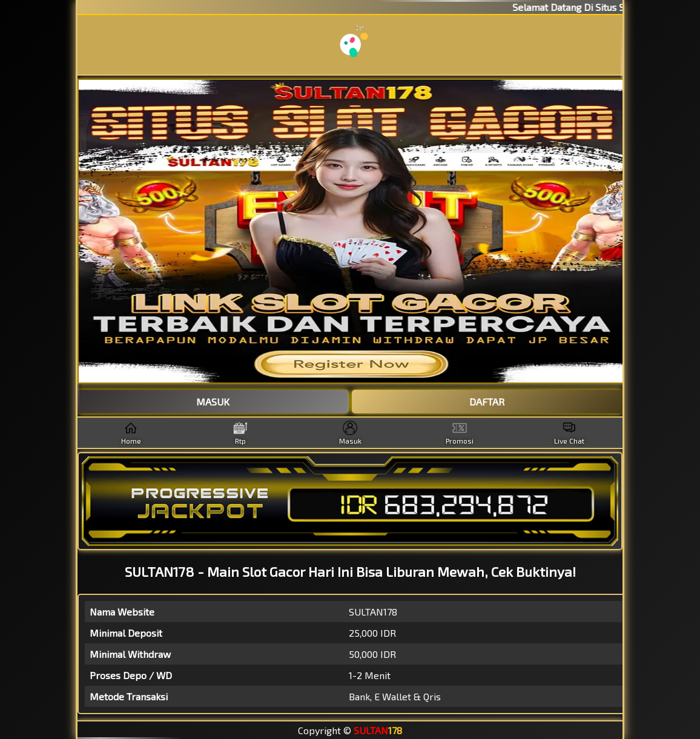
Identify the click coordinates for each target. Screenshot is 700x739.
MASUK (213, 402)
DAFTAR (487, 402)
